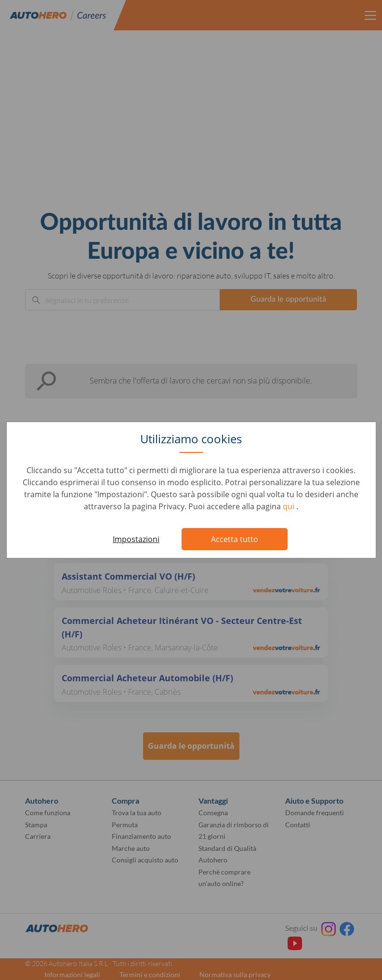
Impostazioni (136, 539)
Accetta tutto (235, 539)
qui (290, 506)
